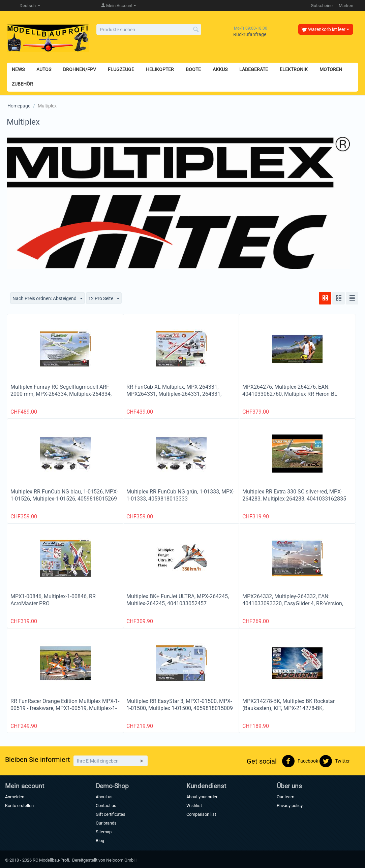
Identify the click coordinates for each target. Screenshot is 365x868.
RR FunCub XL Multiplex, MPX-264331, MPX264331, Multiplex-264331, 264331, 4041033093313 (174, 394)
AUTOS (44, 69)
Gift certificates (111, 814)
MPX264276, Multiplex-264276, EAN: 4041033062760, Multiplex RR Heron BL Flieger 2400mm (290, 394)
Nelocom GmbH (121, 860)
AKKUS (220, 69)
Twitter (334, 761)
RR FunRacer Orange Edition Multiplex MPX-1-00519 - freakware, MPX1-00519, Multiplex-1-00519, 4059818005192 (65, 708)
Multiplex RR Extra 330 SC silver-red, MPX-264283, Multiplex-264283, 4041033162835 (294, 495)
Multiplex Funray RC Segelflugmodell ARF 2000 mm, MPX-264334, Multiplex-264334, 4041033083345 (61, 394)
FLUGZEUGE (121, 69)
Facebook (300, 761)
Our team (285, 797)
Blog (100, 841)
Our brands (106, 823)
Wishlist (194, 806)
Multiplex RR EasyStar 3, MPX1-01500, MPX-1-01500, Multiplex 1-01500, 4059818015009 (180, 705)
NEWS (18, 69)
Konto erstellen (19, 806)
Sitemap (104, 832)
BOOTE (193, 69)
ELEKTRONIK (294, 69)
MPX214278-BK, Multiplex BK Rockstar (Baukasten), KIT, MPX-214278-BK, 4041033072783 (288, 708)
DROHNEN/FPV (80, 69)
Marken (346, 6)
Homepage (19, 106)
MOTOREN (331, 69)
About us (104, 797)
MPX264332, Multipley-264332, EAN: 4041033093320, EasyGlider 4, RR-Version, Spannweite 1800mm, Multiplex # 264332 (293, 603)
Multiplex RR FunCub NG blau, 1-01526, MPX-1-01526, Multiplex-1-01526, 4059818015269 (64, 495)
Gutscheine (322, 6)
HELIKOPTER (160, 69)
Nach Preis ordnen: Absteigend (48, 299)
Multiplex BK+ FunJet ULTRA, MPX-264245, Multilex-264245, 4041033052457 (178, 600)
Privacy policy (290, 806)
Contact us (106, 806)
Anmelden (15, 797)
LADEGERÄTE (254, 69)
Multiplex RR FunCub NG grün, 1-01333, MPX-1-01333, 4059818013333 (180, 495)
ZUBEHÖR (22, 84)
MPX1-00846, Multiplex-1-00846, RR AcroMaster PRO (53, 600)
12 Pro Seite (104, 299)
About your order (202, 797)
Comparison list (201, 814)
